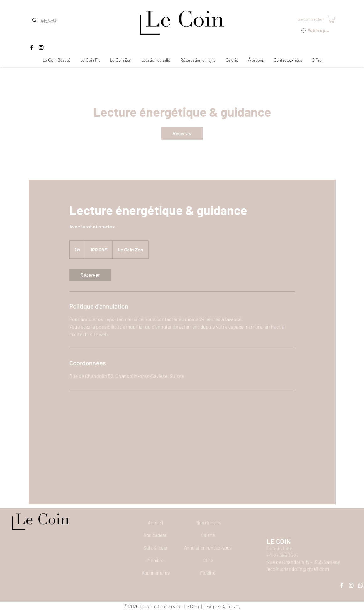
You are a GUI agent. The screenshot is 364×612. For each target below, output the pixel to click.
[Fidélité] (208, 573)
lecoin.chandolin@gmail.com (298, 569)
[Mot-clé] (55, 21)
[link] (182, 133)
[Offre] (208, 560)
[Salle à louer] (156, 548)
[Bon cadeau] (156, 535)
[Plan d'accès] (208, 523)
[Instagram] (41, 47)
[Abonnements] (156, 573)
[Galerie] (208, 535)
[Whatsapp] (361, 585)
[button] (332, 19)
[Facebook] (32, 47)
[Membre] (156, 560)
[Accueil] (156, 523)
